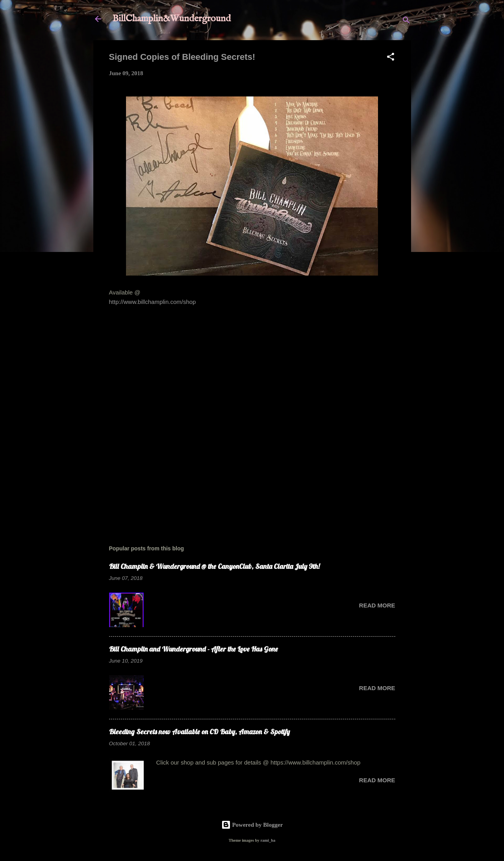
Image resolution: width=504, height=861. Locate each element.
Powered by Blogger (252, 825)
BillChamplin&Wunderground (171, 19)
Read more (377, 605)
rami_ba (268, 840)
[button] (391, 58)
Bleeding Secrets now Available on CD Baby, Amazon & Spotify (199, 732)
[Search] (406, 21)
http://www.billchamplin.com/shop (153, 302)
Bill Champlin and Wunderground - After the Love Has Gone (194, 649)
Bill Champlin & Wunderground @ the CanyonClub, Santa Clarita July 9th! (214, 566)
